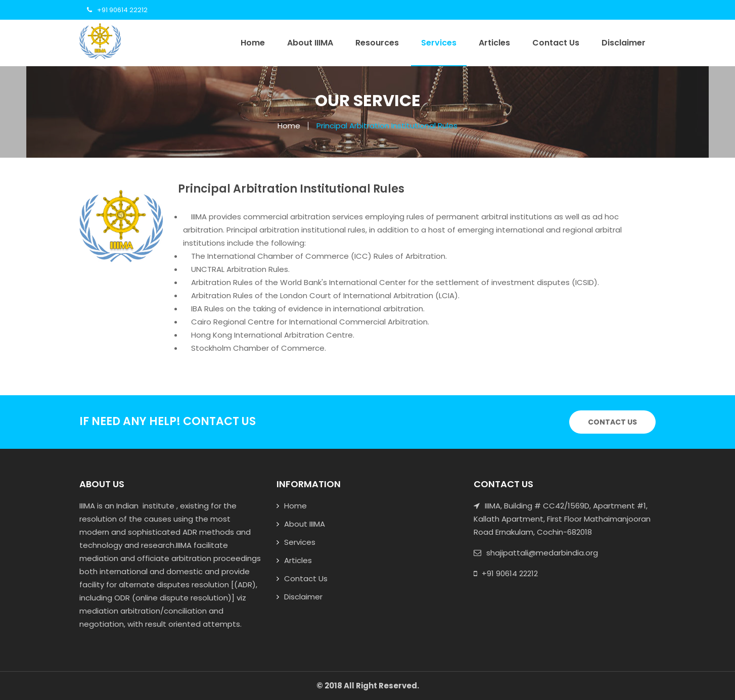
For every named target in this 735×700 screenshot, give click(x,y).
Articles (494, 43)
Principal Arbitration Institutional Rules (387, 126)
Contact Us (556, 43)
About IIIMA (310, 43)
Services (439, 43)
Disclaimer (624, 43)
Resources (377, 43)
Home (253, 43)
